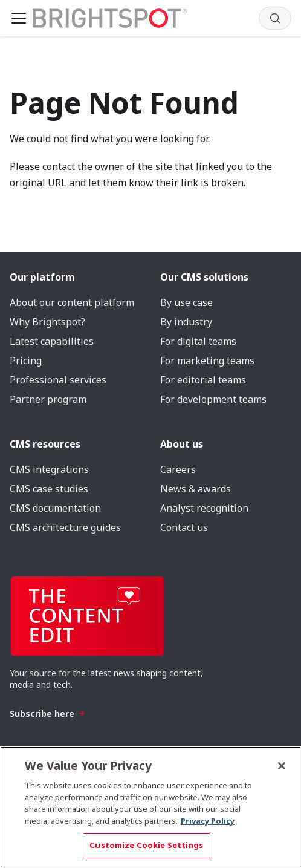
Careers (178, 469)
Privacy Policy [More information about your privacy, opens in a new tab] (208, 821)
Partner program (48, 399)
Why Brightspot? (47, 322)
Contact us (184, 527)
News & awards (196, 489)
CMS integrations (49, 469)
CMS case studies (49, 489)
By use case (186, 302)
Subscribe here (47, 713)
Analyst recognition (204, 508)
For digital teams (198, 341)
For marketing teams (207, 361)
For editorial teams (203, 380)
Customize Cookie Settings (146, 845)
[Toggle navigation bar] (19, 18)
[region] (150, 807)
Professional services (58, 380)
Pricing (26, 361)
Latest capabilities (52, 341)
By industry (186, 322)
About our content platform (72, 302)
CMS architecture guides (65, 527)
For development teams (213, 399)
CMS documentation (55, 508)
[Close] (282, 766)
